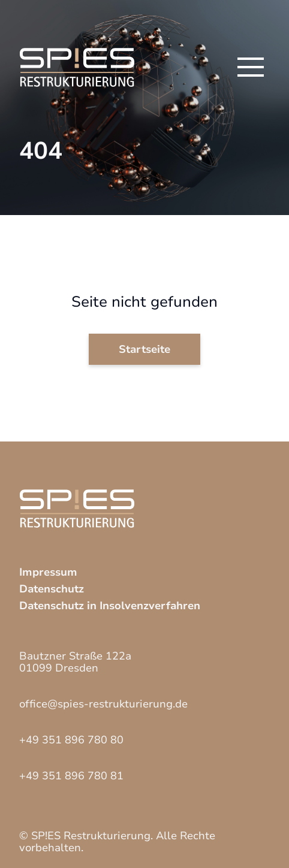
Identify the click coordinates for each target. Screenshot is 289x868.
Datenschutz (52, 589)
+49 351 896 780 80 (71, 740)
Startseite (144, 349)
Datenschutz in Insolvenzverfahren (110, 606)
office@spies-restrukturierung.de (103, 704)
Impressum (48, 572)
